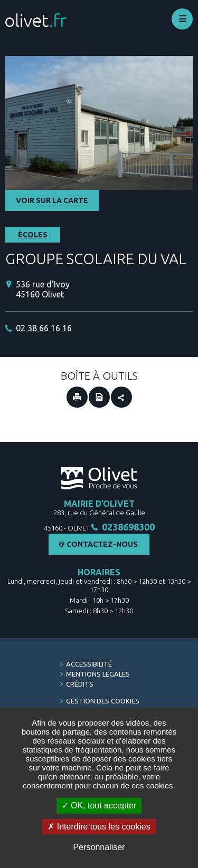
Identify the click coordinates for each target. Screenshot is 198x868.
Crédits (80, 684)
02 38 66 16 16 (44, 328)
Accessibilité (89, 664)
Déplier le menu (182, 19)
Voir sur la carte (52, 200)
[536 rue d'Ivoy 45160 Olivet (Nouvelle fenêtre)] (104, 289)
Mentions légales (98, 674)
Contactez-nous (102, 544)
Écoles (33, 235)
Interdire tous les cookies (99, 827)
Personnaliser (99, 847)
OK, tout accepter (99, 806)
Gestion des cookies (103, 701)
